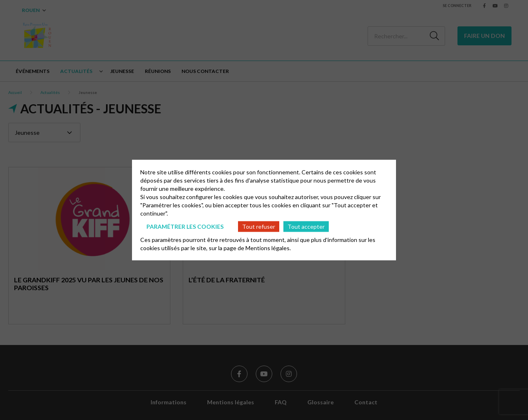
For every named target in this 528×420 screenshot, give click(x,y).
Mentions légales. (268, 248)
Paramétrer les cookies (185, 226)
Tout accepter (306, 226)
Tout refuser (259, 226)
